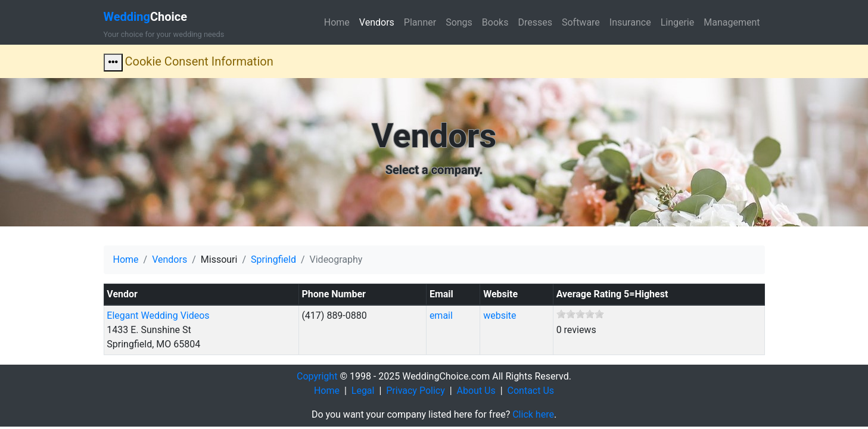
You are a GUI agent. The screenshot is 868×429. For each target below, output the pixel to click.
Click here (533, 414)
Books (495, 22)
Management (732, 22)
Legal (363, 391)
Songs (459, 22)
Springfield (273, 259)
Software (581, 22)
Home (337, 22)
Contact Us (531, 391)
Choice (146, 17)
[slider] (580, 314)
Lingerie (678, 22)
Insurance (630, 22)
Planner (420, 22)
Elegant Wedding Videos (158, 315)
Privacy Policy (416, 391)
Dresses (535, 22)
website (500, 315)
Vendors (377, 22)
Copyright (317, 376)
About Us (476, 391)
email (441, 315)
